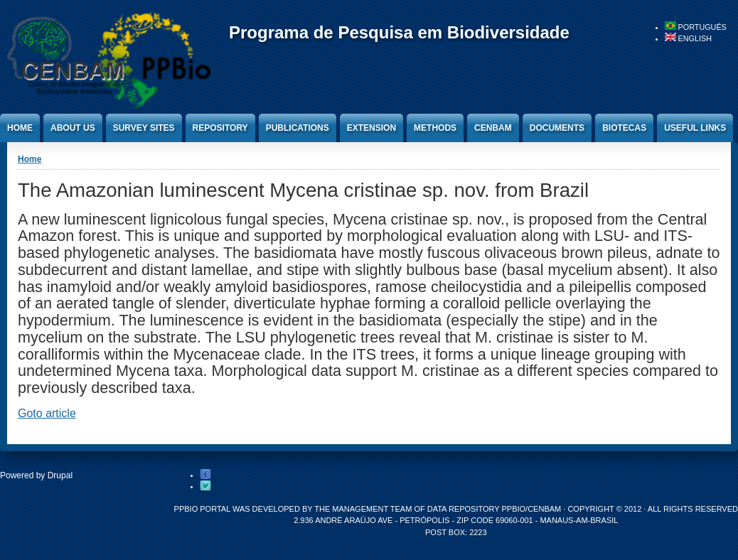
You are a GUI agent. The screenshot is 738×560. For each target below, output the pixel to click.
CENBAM (493, 128)
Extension (371, 128)
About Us (73, 128)
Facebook (205, 475)
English (688, 38)
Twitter (205, 486)
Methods (435, 128)
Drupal (60, 475)
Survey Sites (144, 128)
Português (696, 27)
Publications (298, 128)
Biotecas (624, 128)
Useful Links (695, 128)
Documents (557, 128)
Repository (220, 128)
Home (20, 128)
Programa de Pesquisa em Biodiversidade (399, 32)
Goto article (47, 413)
